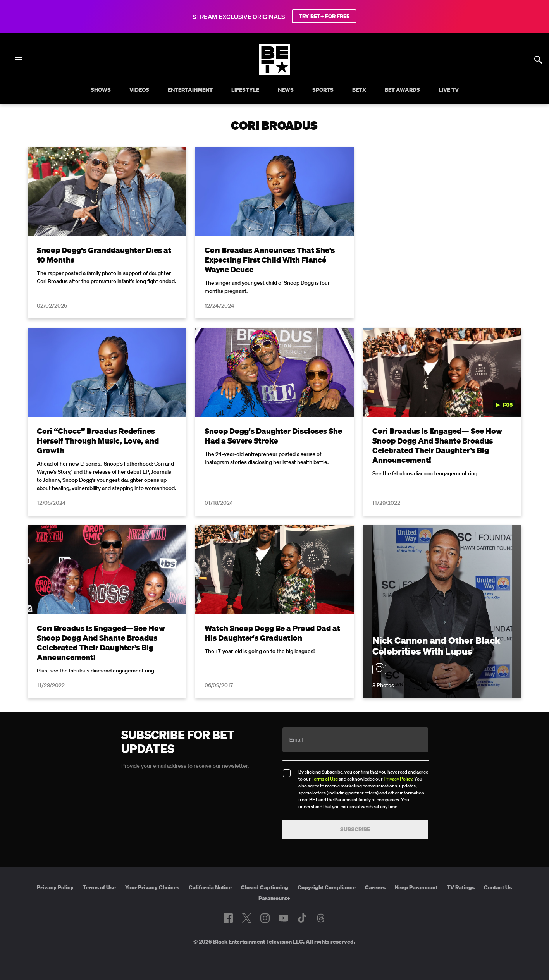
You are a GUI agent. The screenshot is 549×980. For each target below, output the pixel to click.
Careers (375, 887)
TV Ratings (461, 887)
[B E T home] (275, 73)
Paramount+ (274, 898)
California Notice (210, 887)
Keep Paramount (416, 887)
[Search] (538, 60)
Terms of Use (325, 779)
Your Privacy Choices (152, 887)
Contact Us (498, 887)
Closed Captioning (265, 887)
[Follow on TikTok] (302, 918)
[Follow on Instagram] (265, 918)
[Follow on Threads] (321, 918)
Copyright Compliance (327, 887)
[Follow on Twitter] (247, 918)
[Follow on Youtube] (284, 918)
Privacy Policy (398, 779)
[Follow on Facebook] (228, 918)
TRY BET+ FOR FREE (324, 16)
